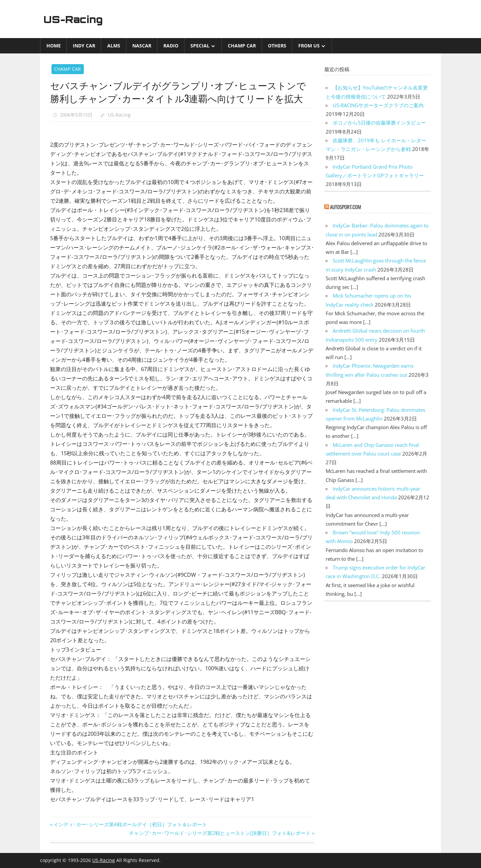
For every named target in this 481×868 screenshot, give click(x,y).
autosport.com (346, 207)
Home (54, 46)
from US (309, 46)
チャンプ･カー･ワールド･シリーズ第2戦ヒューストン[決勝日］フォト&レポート (220, 833)
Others (277, 46)
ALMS (114, 46)
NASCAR (142, 46)
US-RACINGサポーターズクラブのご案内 (378, 105)
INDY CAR (84, 46)
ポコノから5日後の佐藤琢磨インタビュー (379, 123)
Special (200, 46)
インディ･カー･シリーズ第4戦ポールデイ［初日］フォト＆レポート (130, 824)
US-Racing (76, 19)
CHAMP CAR (242, 46)
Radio (171, 46)
